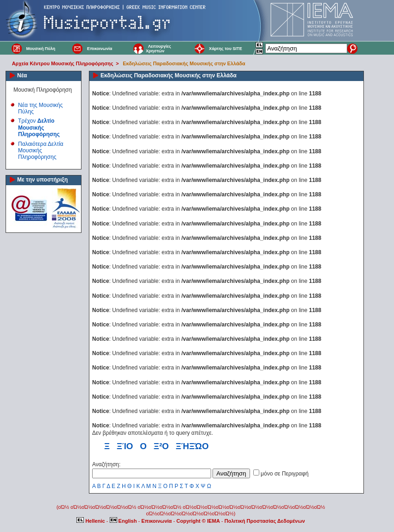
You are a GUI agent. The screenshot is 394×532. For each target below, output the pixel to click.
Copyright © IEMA (198, 521)
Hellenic (91, 521)
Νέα (22, 75)
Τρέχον (39, 128)
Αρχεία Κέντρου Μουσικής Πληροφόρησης (63, 63)
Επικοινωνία (100, 49)
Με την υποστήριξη (42, 180)
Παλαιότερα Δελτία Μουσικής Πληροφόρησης (41, 151)
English (124, 521)
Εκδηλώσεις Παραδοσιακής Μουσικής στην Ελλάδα (184, 63)
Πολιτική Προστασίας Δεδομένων (265, 521)
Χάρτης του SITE (225, 49)
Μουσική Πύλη (41, 49)
